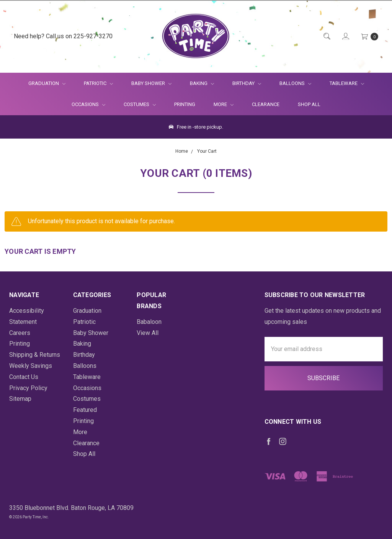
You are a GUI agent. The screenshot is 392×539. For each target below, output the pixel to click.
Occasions (88, 104)
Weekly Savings (31, 366)
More (219, 104)
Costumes (140, 104)
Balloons (295, 83)
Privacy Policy (28, 388)
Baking (202, 83)
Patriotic (98, 83)
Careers (20, 333)
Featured (85, 410)
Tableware (347, 83)
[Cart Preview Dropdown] (369, 37)
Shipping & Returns (35, 355)
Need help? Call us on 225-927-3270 (63, 36)
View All (148, 333)
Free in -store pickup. (196, 127)
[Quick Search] (326, 37)
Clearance (266, 104)
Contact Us (24, 377)
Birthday (247, 83)
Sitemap (20, 399)
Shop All (309, 104)
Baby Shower (151, 83)
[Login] (345, 37)
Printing (185, 104)
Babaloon (149, 322)
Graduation (47, 83)
